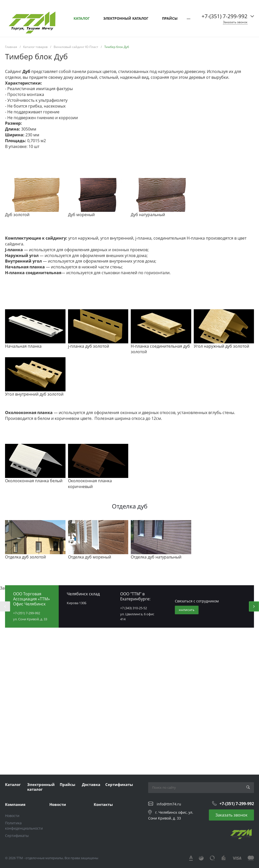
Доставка (91, 784)
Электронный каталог (41, 787)
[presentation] (5, 606)
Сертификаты (119, 784)
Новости (12, 816)
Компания (15, 804)
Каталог (13, 784)
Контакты (103, 804)
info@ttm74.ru (169, 804)
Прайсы (68, 784)
